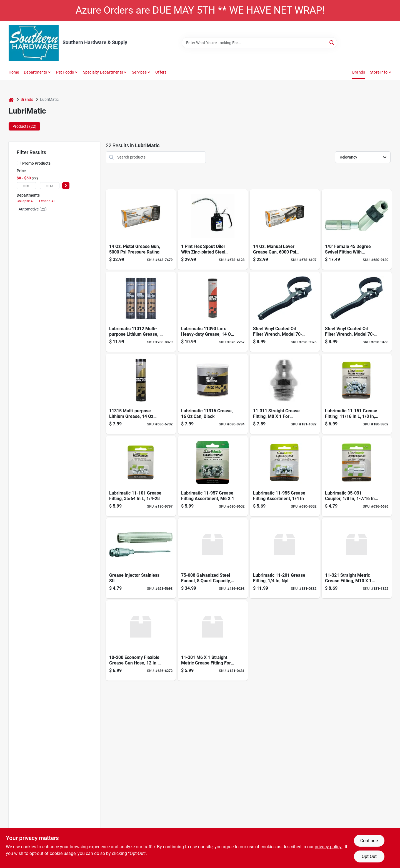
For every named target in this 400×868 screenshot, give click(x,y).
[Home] (11, 100)
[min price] (26, 186)
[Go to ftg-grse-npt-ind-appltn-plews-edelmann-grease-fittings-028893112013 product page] (285, 558)
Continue (369, 841)
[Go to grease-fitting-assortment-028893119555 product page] (285, 476)
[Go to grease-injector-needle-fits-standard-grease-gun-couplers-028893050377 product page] (141, 558)
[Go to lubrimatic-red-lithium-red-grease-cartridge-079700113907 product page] (213, 312)
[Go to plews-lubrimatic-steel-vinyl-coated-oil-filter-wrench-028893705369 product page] (357, 312)
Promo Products (36, 163)
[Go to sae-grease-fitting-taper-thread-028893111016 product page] (141, 476)
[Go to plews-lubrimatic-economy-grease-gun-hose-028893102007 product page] (141, 640)
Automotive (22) (33, 209)
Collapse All (26, 201)
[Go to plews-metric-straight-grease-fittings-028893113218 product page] (357, 558)
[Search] (332, 42)
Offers (161, 72)
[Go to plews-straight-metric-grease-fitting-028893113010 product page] (213, 640)
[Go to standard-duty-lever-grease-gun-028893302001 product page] (285, 229)
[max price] (50, 186)
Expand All (47, 201)
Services (139, 72)
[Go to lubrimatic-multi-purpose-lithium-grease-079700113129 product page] (141, 312)
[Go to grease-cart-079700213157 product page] (141, 394)
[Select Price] (66, 186)
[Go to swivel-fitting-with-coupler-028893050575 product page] (357, 229)
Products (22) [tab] (24, 126)
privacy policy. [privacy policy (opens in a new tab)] (329, 847)
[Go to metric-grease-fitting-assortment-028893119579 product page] (213, 476)
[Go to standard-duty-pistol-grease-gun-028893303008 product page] (141, 229)
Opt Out (369, 856)
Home (14, 72)
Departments (35, 72)
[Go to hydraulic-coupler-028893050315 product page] (357, 476)
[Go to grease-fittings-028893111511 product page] (357, 394)
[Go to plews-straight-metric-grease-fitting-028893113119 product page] (285, 394)
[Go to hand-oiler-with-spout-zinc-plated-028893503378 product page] (213, 229)
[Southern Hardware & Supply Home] (34, 43)
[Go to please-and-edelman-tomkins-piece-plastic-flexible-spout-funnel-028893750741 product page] (213, 558)
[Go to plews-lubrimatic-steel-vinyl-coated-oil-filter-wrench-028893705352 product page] (285, 312)
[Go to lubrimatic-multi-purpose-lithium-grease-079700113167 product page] (213, 394)
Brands (359, 72)
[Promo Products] (19, 163)
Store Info (379, 72)
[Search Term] (259, 43)
